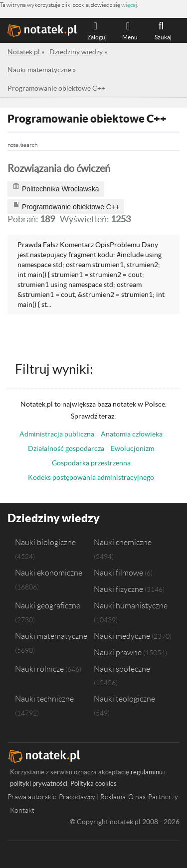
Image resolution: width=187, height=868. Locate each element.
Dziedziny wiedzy (54, 518)
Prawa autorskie (32, 797)
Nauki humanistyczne (131, 605)
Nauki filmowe (118, 573)
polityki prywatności (39, 784)
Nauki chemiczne (123, 542)
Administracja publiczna (57, 434)
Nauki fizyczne (118, 589)
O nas (137, 797)
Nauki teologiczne (124, 699)
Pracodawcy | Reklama (92, 797)
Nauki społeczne (122, 669)
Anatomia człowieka (132, 434)
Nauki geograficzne (48, 605)
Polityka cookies (93, 784)
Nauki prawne (118, 652)
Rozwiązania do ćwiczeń (59, 168)
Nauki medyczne (122, 636)
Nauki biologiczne (45, 542)
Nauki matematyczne (51, 636)
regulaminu (147, 772)
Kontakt (22, 810)
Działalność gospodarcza (66, 448)
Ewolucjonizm (132, 448)
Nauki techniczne (44, 699)
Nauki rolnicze (39, 669)
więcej (129, 5)
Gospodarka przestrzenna (91, 463)
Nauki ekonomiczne (49, 573)
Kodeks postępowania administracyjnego (91, 477)
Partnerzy (163, 797)
